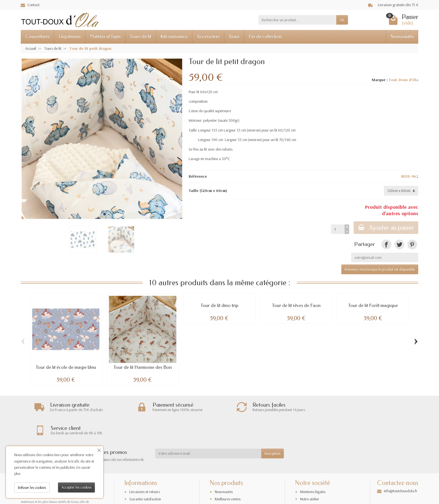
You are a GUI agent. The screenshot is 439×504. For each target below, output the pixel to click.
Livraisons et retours (145, 472)
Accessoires (208, 37)
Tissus (234, 37)
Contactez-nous (312, 493)
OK (342, 20)
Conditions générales (145, 493)
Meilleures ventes (228, 479)
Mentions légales (313, 472)
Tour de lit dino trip (219, 305)
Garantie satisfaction (145, 479)
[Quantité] (338, 229)
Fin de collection (265, 37)
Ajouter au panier (386, 228)
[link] (386, 244)
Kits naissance (174, 37)
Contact (30, 5)
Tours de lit (141, 37)
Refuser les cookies (32, 487)
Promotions (223, 486)
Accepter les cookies (76, 487)
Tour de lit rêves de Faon (296, 305)
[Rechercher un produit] (297, 20)
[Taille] (401, 191)
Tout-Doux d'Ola (403, 80)
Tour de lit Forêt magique (373, 305)
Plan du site (309, 486)
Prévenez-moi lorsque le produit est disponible (380, 269)
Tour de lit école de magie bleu (66, 367)
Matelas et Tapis (105, 37)
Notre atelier (310, 479)
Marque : (380, 80)
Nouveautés (402, 37)
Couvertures (37, 37)
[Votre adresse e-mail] (208, 433)
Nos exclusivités (226, 493)
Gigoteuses (70, 37)
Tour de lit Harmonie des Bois (143, 367)
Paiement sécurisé (143, 486)
